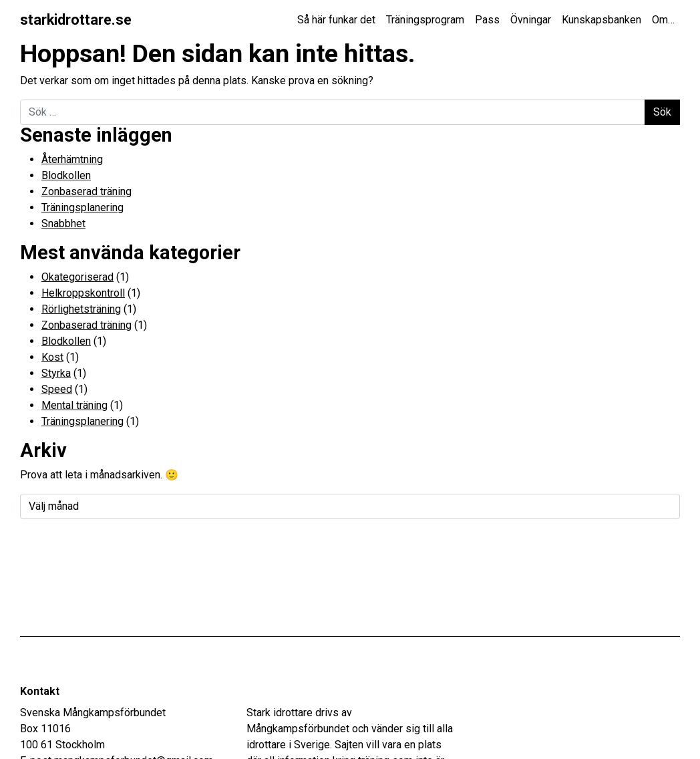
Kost (52, 357)
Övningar (531, 20)
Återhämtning (72, 159)
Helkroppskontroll (83, 293)
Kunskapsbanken (601, 20)
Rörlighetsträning (81, 309)
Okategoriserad (77, 277)
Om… (663, 20)
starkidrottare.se (76, 20)
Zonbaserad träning (86, 191)
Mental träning (74, 405)
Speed (57, 389)
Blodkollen (66, 175)
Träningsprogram (425, 20)
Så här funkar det (336, 20)
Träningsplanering (82, 207)
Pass (487, 20)
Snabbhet (63, 223)
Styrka (56, 373)
